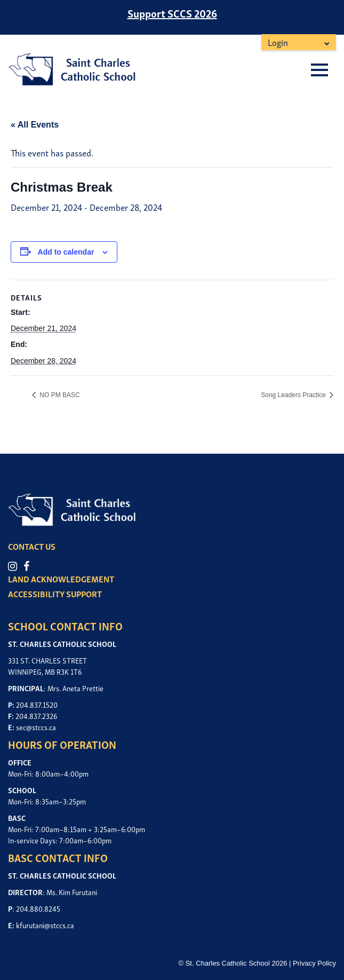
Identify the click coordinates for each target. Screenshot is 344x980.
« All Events (35, 125)
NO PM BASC (59, 395)
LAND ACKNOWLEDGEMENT (61, 579)
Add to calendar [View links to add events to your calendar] (66, 252)
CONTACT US (32, 546)
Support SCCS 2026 (172, 13)
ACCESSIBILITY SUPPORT (55, 594)
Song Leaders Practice (294, 395)
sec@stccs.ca (36, 727)
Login (278, 42)
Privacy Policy (314, 963)
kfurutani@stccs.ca (45, 925)
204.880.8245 (38, 908)
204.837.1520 (37, 704)
